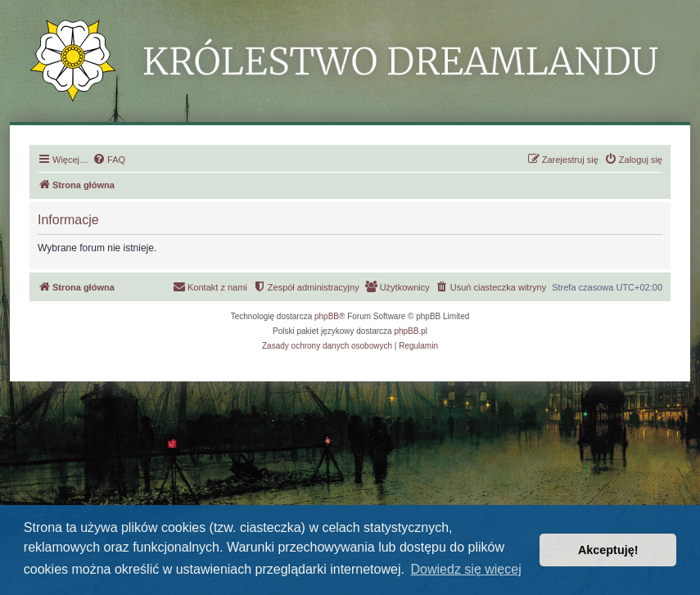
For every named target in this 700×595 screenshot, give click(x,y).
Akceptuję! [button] (608, 550)
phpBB (327, 316)
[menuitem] (109, 160)
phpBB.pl (411, 331)
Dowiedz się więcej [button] (466, 569)
